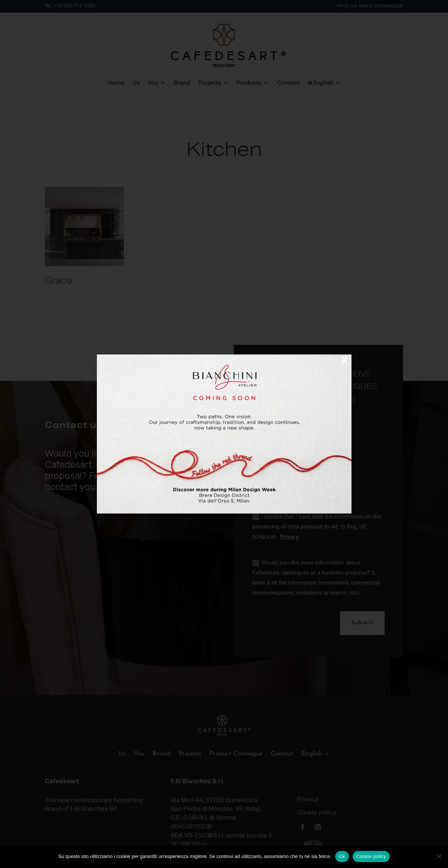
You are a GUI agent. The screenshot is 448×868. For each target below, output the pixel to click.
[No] (439, 856)
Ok (342, 856)
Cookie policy (371, 856)
